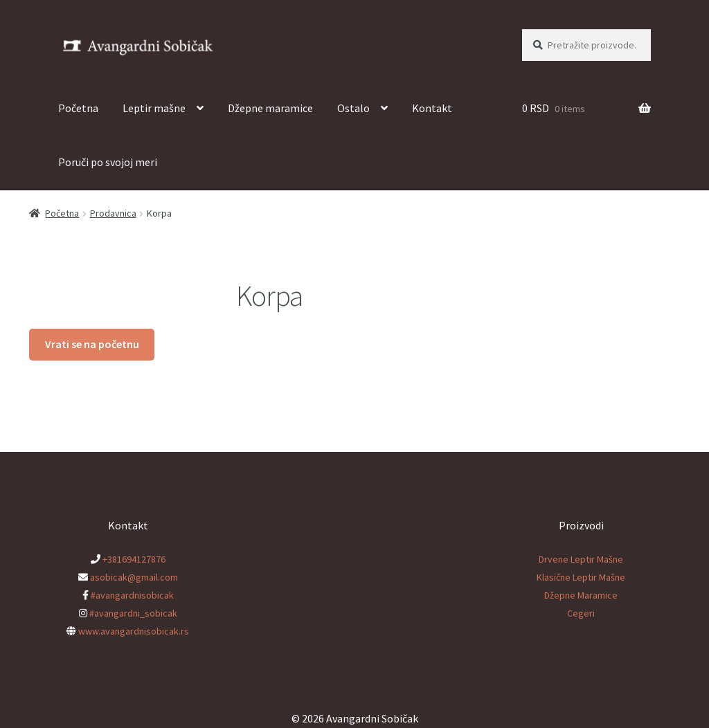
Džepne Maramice (581, 595)
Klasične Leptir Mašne (581, 577)
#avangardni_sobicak (133, 613)
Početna (78, 108)
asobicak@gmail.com (134, 577)
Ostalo (353, 108)
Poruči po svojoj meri (108, 162)
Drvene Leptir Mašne (581, 559)
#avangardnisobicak (132, 595)
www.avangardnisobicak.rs (134, 631)
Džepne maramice (270, 108)
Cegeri (581, 613)
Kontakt (432, 108)
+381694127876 (134, 559)
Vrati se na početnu (92, 344)
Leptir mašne (154, 108)
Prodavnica (113, 213)
